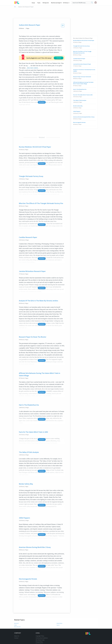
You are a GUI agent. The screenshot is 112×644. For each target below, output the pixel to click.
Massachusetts (17, 618)
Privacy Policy (39, 633)
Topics (39, 3)
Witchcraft (16, 615)
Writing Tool (46, 3)
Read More (42, 155)
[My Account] (96, 3)
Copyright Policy (40, 627)
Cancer (58, 616)
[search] (92, 3)
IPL (15, 7)
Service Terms (39, 635)
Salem (16, 616)
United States (59, 615)
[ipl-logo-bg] (17, 2)
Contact (16, 629)
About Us (17, 627)
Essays (34, 3)
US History (66, 3)
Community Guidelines (42, 629)
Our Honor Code (40, 631)
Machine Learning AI (56, 3)
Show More (42, 94)
